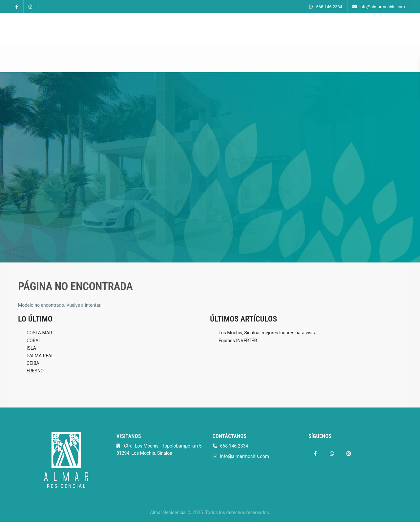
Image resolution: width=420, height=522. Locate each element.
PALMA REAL (40, 356)
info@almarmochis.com (379, 7)
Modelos (173, 28)
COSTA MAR (39, 333)
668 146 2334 (326, 7)
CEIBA (33, 363)
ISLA (31, 348)
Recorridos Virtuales (217, 28)
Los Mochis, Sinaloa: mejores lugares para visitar (268, 333)
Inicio (146, 28)
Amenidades (264, 28)
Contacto (321, 28)
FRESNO (35, 371)
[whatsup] (332, 454)
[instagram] (30, 7)
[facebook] (17, 7)
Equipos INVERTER (238, 341)
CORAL (34, 341)
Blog (295, 28)
